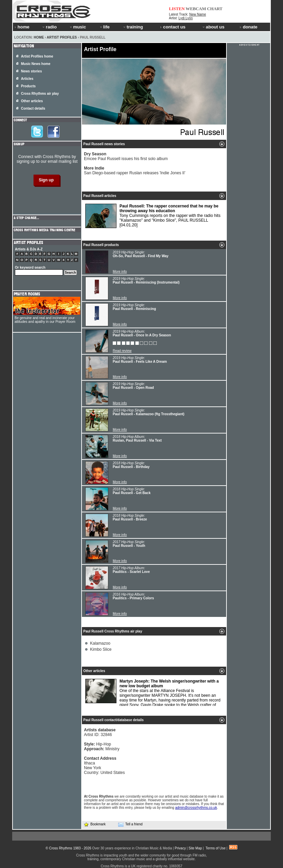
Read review (122, 351)
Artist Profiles (62, 37)
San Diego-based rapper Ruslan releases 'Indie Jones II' (135, 171)
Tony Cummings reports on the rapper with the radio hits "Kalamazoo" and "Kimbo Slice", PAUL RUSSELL (153, 216)
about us (213, 27)
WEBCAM (196, 9)
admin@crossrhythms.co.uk (196, 808)
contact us (173, 27)
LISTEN (177, 9)
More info (120, 272)
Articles (27, 79)
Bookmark (95, 824)
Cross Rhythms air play (40, 94)
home (22, 27)
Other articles (32, 101)
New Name (198, 14)
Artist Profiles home (37, 56)
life (104, 27)
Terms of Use (215, 848)
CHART (215, 9)
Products (28, 86)
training (133, 27)
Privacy (180, 848)
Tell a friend (130, 824)
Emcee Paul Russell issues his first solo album (126, 156)
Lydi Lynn (186, 18)
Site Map (195, 848)
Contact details (33, 108)
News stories (31, 71)
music (78, 27)
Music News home (36, 64)
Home (39, 37)
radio (49, 27)
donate (248, 27)
